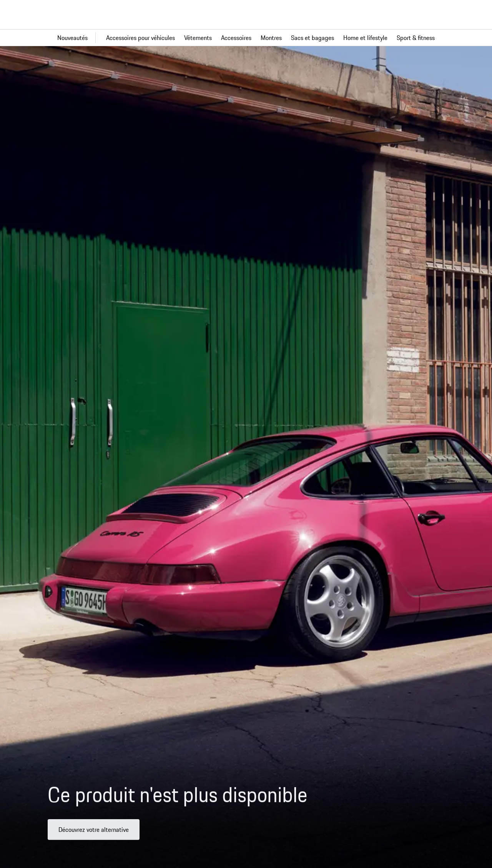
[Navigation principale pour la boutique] (246, 38)
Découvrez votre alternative (94, 836)
